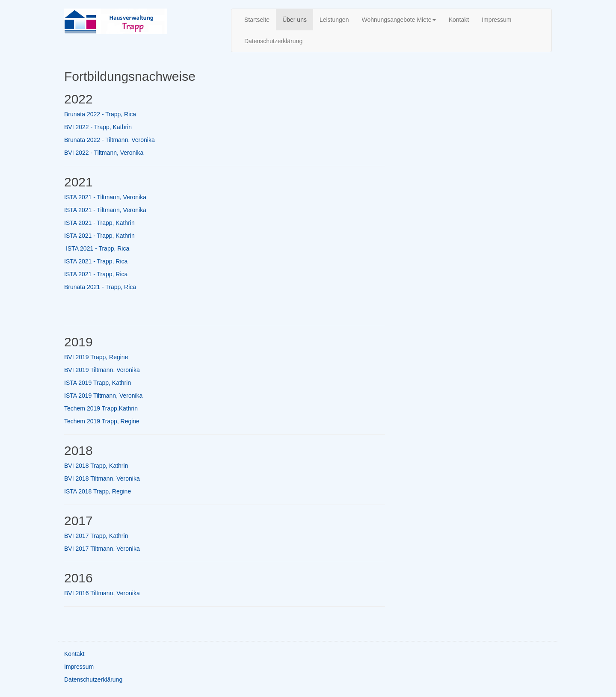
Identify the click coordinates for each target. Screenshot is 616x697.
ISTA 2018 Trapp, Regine (98, 491)
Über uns (295, 20)
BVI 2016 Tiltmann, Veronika (102, 593)
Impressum (496, 20)
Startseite (257, 20)
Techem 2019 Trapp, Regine (102, 421)
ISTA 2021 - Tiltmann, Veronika (105, 197)
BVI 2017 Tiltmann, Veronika (102, 549)
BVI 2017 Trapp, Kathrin (96, 536)
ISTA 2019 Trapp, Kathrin (98, 383)
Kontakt (459, 20)
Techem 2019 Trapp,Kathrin (101, 408)
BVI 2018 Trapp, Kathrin (96, 466)
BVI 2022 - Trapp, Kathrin (98, 127)
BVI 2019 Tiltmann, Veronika (102, 370)
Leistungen (334, 20)
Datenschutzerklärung (273, 41)
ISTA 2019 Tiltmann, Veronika (103, 396)
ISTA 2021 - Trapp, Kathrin (99, 223)
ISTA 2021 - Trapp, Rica (98, 248)
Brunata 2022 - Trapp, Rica (100, 114)
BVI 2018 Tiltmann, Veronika (102, 478)
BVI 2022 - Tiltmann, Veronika (104, 153)
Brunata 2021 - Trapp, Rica (100, 287)
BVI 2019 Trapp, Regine (96, 357)
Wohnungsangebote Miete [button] (398, 20)
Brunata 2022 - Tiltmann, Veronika (110, 140)
